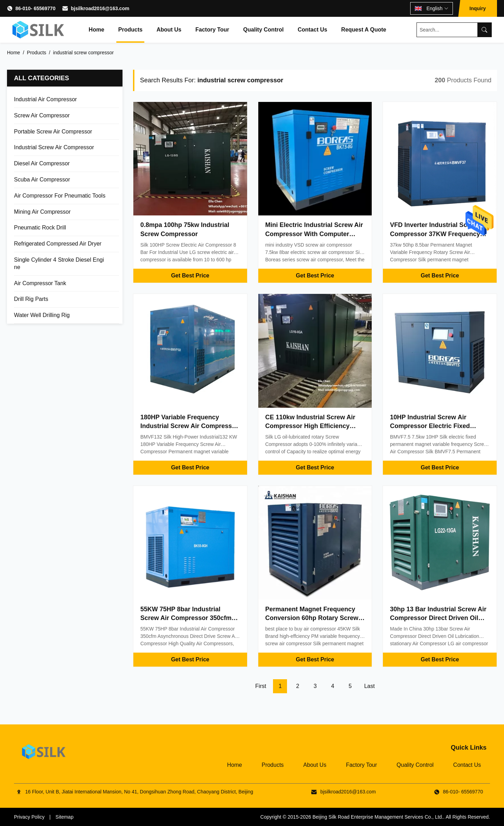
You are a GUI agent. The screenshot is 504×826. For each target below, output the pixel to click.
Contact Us (312, 30)
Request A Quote (364, 30)
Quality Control (264, 30)
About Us (169, 30)
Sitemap (65, 817)
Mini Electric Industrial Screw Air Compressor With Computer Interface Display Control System (315, 234)
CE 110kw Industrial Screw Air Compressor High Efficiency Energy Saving (310, 426)
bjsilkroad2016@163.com (100, 8)
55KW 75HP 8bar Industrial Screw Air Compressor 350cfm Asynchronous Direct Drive (186, 618)
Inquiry (478, 8)
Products (130, 30)
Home (96, 30)
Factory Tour (212, 30)
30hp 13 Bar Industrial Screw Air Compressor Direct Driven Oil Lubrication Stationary (438, 618)
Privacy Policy (29, 817)
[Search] (484, 30)
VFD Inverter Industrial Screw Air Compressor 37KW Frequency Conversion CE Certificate (439, 234)
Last (369, 686)
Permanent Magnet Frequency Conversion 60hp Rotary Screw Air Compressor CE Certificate (312, 618)
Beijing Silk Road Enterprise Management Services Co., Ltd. (378, 817)
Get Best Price (190, 276)
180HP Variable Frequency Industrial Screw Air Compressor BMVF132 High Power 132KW (189, 426)
